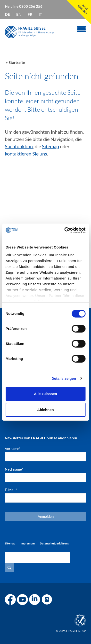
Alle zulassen (45, 394)
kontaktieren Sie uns (26, 154)
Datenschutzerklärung (54, 543)
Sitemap (50, 146)
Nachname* (14, 469)
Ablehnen (45, 410)
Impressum (28, 543)
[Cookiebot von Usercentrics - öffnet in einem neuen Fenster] (65, 230)
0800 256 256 (31, 6)
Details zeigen (64, 378)
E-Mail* (11, 490)
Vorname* (13, 449)
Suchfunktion (19, 146)
